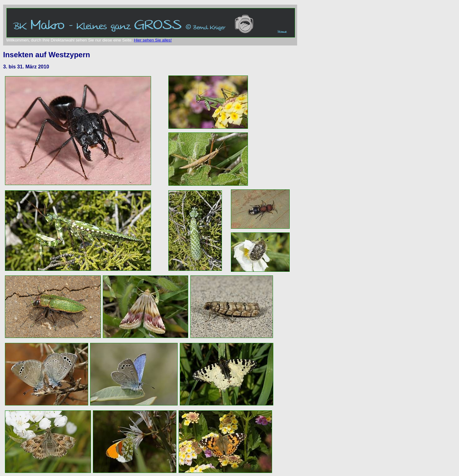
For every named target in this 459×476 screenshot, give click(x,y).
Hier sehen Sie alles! (153, 40)
